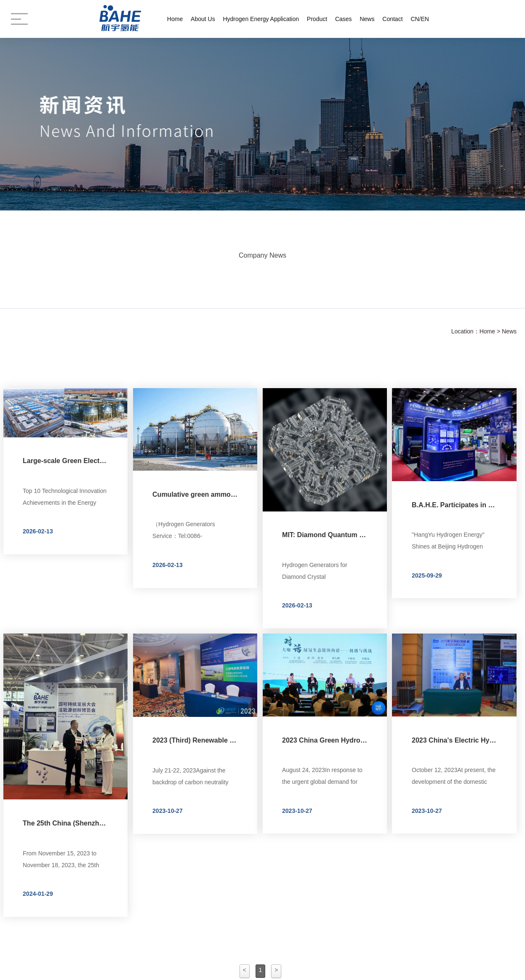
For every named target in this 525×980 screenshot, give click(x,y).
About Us (203, 19)
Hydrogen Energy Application (261, 19)
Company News (262, 253)
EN (425, 19)
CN (415, 19)
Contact (392, 19)
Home (175, 19)
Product (317, 19)
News (367, 19)
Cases (344, 19)
